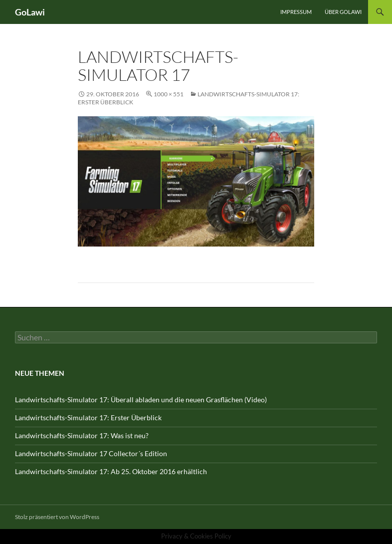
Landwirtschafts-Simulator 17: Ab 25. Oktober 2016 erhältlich (111, 471)
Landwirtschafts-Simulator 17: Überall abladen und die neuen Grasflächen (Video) (141, 400)
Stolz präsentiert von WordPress (57, 517)
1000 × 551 (169, 94)
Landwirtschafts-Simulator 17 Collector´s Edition (91, 453)
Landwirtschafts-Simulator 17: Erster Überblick (88, 417)
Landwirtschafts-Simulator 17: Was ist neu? (82, 435)
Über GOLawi (343, 12)
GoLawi (30, 12)
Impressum (296, 12)
